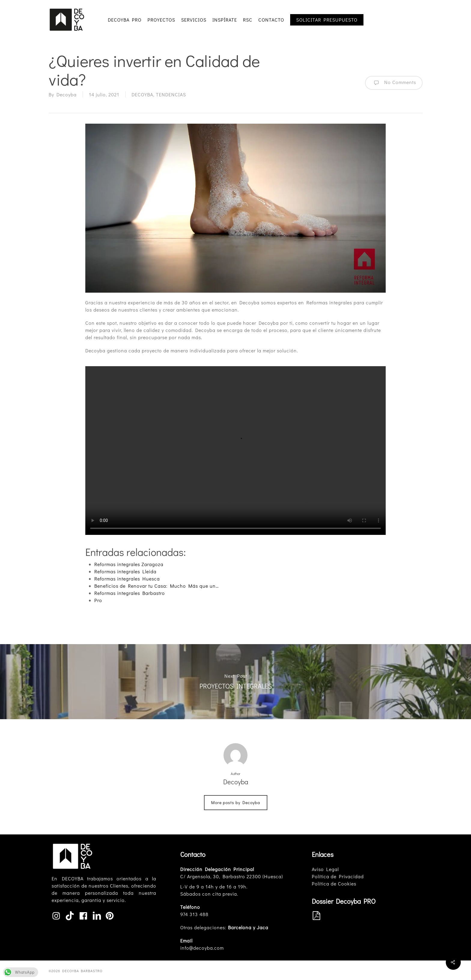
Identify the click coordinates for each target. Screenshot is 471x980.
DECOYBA (142, 94)
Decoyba (67, 94)
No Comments (394, 83)
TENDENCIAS (171, 94)
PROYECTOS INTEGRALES (235, 682)
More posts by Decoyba (236, 802)
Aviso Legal (325, 869)
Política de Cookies (334, 884)
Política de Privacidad (338, 876)
